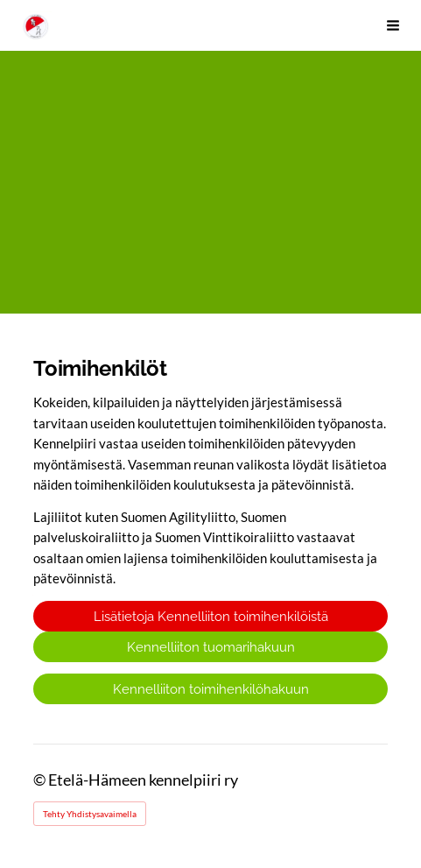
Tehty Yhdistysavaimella (90, 814)
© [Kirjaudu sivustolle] (41, 780)
